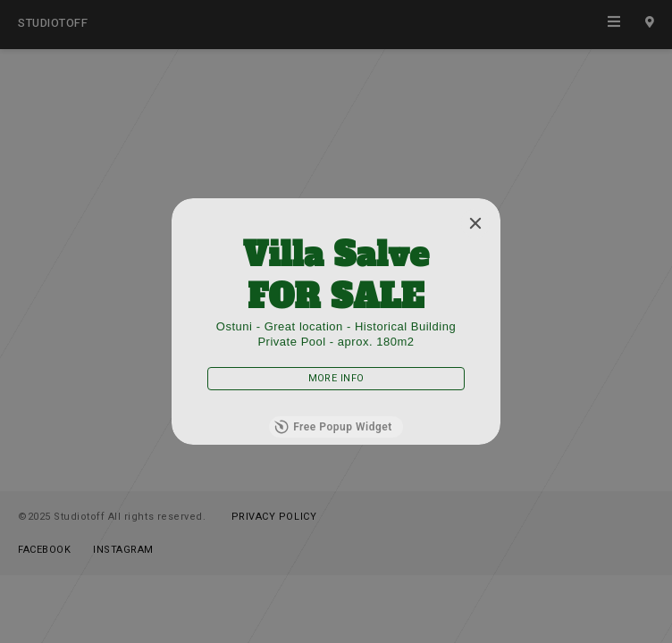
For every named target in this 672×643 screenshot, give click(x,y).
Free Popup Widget (333, 427)
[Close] (475, 223)
